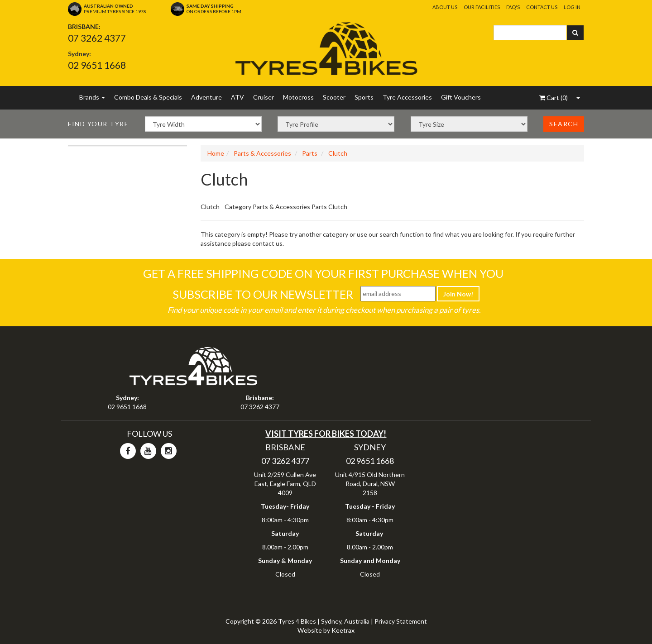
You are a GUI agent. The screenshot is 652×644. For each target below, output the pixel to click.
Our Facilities (482, 7)
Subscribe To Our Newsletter (263, 294)
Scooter (334, 97)
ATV (237, 97)
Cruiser (264, 97)
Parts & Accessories (262, 153)
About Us (445, 7)
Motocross (298, 97)
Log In (572, 7)
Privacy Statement (401, 621)
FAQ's (513, 7)
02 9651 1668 (97, 65)
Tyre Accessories (407, 97)
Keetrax (343, 630)
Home (216, 153)
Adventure (206, 97)
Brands (92, 97)
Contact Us (542, 7)
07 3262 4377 (97, 38)
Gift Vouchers (461, 97)
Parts (310, 153)
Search (564, 124)
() (554, 98)
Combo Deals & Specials (148, 97)
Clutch (338, 153)
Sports (364, 97)
